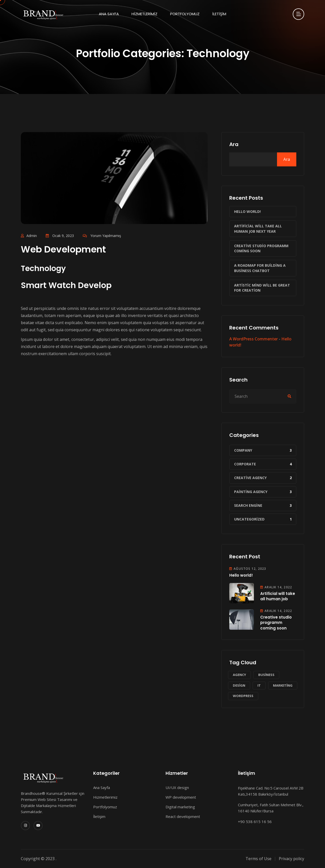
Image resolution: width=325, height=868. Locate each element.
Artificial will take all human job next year (258, 228)
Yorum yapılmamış (106, 236)
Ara (234, 144)
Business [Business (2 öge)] (266, 675)
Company (243, 450)
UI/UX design (177, 787)
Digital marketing (180, 807)
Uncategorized (249, 519)
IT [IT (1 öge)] (259, 685)
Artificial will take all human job (278, 596)
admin (32, 236)
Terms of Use (258, 859)
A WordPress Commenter (254, 339)
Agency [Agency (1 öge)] (239, 675)
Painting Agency (251, 492)
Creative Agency (250, 478)
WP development (181, 797)
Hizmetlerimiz (144, 14)
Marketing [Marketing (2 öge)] (283, 685)
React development (183, 816)
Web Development (63, 249)
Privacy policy (291, 859)
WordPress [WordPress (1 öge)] (243, 696)
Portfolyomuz (185, 14)
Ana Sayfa (109, 14)
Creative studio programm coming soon (261, 248)
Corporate (245, 464)
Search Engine (248, 505)
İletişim (219, 14)
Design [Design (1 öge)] (239, 685)
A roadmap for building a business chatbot (260, 268)
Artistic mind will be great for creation (262, 288)
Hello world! (247, 211)
